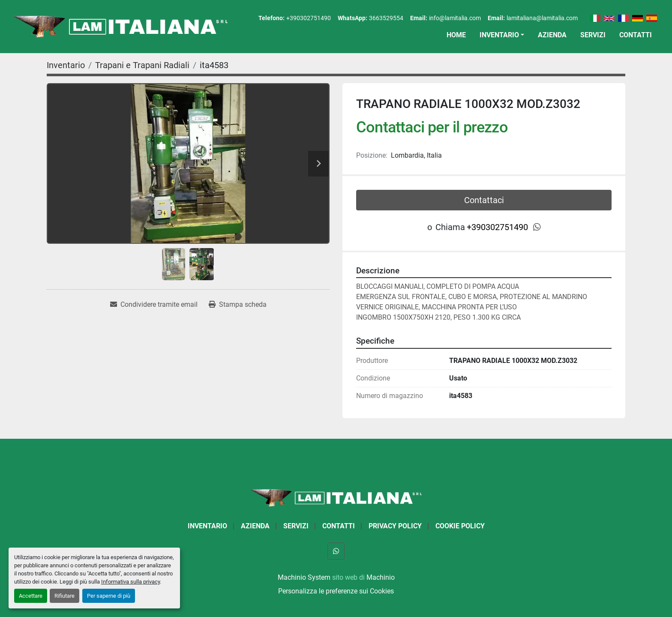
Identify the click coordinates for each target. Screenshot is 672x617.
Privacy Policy (395, 526)
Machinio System (304, 577)
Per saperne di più (109, 596)
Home (456, 35)
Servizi (593, 35)
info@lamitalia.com (455, 18)
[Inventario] (66, 65)
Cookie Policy (460, 526)
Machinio (381, 577)
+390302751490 (309, 18)
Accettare (31, 596)
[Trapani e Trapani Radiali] (142, 65)
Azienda (552, 35)
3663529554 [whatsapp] (386, 18)
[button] (502, 35)
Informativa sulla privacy (130, 582)
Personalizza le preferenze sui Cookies (336, 591)
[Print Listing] (238, 305)
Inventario (499, 35)
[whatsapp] (537, 227)
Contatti (636, 35)
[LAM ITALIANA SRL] (336, 497)
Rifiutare (64, 596)
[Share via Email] (154, 305)
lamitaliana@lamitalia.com (542, 18)
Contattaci (484, 200)
